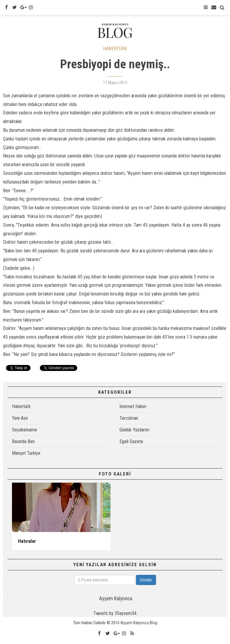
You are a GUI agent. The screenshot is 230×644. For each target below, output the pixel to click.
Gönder (146, 580)
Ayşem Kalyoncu (116, 598)
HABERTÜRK (115, 49)
